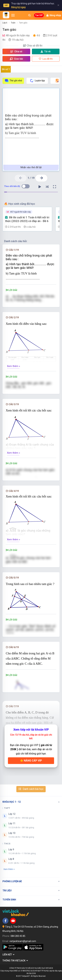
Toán (13, 23)
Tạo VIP (39, 15)
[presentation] (13, 530)
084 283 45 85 (18, 936)
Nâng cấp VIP (31, 761)
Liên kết (8, 955)
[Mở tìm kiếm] (29, 15)
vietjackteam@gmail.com (23, 941)
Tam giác (23, 23)
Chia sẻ (16, 51)
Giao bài (16, 59)
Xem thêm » (13, 366)
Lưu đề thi (46, 59)
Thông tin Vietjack (15, 961)
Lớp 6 (5, 23)
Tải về (46, 51)
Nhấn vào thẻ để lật (31, 167)
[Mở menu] (13, 15)
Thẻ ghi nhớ (13, 81)
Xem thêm (9, 869)
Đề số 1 (6, 69)
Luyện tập (37, 81)
